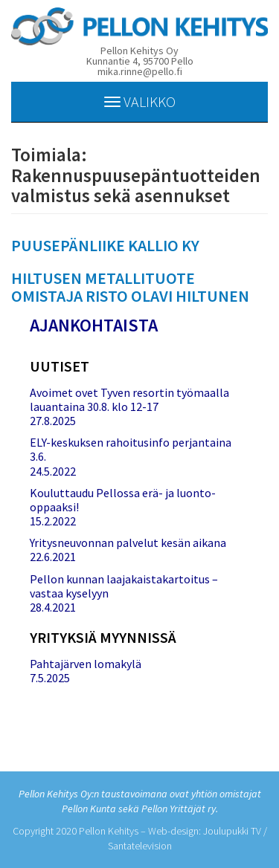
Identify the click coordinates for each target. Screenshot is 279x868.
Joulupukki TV (232, 831)
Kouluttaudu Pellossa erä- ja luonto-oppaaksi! (123, 500)
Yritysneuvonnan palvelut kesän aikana (128, 542)
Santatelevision (140, 846)
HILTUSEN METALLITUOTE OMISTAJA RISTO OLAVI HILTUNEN (130, 287)
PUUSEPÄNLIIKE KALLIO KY (105, 245)
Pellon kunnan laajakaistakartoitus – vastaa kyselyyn (124, 586)
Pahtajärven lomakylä (86, 664)
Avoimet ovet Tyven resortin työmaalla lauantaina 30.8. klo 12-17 (129, 399)
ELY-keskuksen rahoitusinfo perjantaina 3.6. (131, 449)
